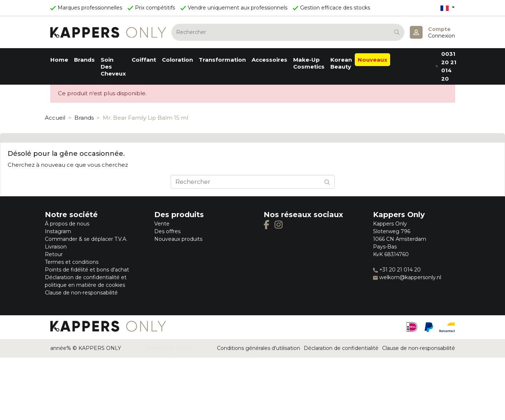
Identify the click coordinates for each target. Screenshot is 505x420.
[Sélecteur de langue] (447, 8)
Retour (54, 254)
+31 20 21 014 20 (397, 270)
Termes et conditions (72, 262)
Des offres (167, 231)
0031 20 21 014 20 (446, 66)
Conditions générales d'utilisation (259, 348)
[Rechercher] (288, 32)
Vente (162, 224)
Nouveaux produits (178, 239)
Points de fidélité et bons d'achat (87, 270)
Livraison (56, 247)
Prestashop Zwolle (169, 348)
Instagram (58, 231)
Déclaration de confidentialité (341, 348)
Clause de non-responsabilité (81, 293)
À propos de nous (67, 224)
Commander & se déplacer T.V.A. (86, 239)
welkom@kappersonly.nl (407, 277)
